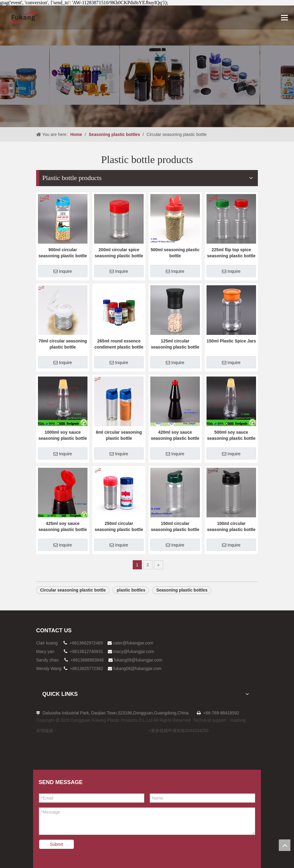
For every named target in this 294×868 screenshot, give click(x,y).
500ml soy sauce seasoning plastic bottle (231, 435)
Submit (56, 844)
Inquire (63, 271)
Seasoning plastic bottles (182, 590)
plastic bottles (131, 590)
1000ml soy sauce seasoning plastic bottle (63, 435)
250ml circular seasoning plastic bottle (119, 526)
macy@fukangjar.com (134, 651)
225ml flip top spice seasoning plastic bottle (231, 253)
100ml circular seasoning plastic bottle (231, 526)
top (285, 845)
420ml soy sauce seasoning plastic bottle (175, 435)
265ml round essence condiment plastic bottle (119, 344)
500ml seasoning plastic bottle (175, 253)
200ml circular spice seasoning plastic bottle (119, 253)
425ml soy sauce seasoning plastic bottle (63, 526)
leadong (238, 720)
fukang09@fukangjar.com (138, 660)
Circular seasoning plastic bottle (73, 590)
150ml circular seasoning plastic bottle (175, 526)
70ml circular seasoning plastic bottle (63, 344)
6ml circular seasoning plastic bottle (119, 435)
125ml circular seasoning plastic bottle (175, 344)
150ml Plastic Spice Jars (231, 341)
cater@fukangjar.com (133, 643)
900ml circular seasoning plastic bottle (63, 253)
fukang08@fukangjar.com (137, 668)
